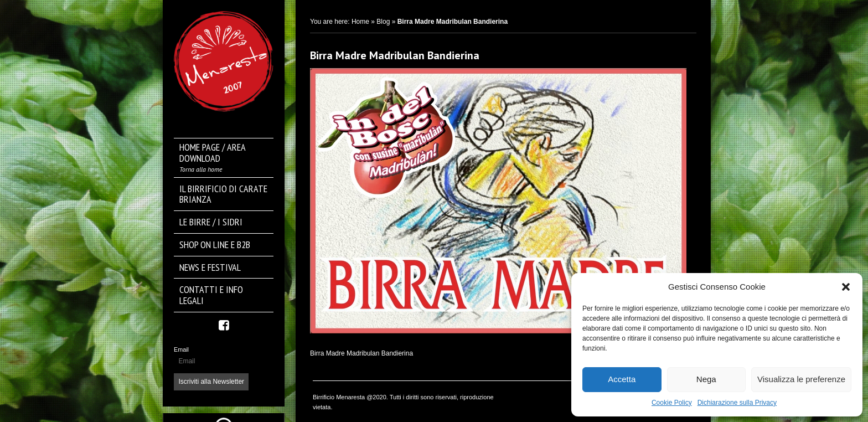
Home (360, 22)
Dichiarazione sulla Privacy (737, 403)
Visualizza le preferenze (801, 379)
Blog (383, 22)
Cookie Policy (672, 403)
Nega (706, 379)
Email (181, 349)
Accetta (622, 379)
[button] (846, 287)
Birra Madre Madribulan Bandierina (395, 55)
